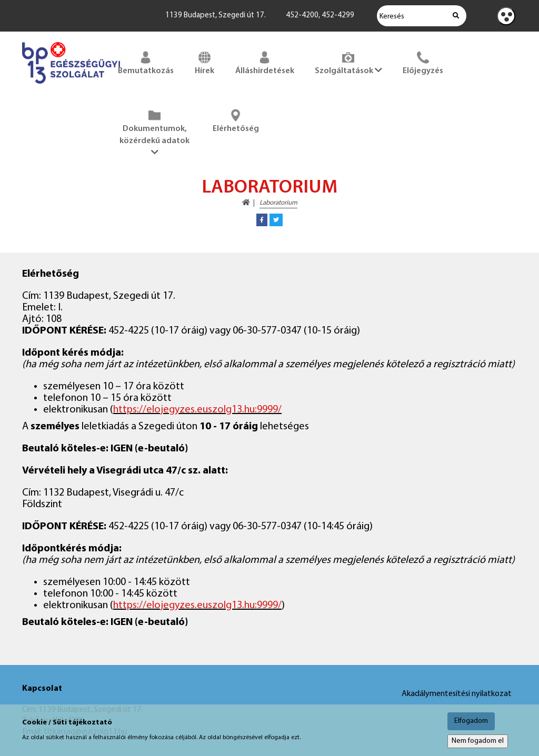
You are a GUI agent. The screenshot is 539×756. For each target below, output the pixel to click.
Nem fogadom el (478, 741)
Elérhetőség (236, 120)
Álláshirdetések (265, 62)
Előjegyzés (423, 62)
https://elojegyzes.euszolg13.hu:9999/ (197, 410)
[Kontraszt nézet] (506, 16)
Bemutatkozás (146, 62)
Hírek (204, 62)
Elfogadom (471, 721)
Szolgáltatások (348, 62)
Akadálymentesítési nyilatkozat (457, 694)
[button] (262, 220)
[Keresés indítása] (456, 16)
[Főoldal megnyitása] (71, 86)
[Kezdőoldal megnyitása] (246, 203)
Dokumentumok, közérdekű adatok (154, 132)
